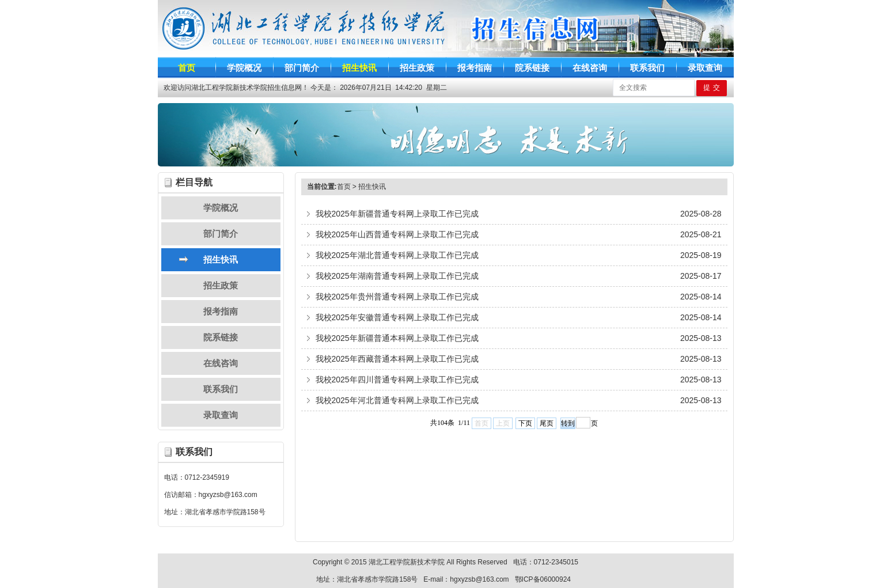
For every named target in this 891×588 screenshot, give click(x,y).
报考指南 (221, 311)
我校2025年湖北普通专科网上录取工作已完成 (397, 255)
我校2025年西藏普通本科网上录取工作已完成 (397, 359)
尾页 (547, 423)
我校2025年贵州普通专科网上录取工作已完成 (397, 297)
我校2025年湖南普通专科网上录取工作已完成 (397, 276)
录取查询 (221, 415)
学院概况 (221, 208)
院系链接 (221, 337)
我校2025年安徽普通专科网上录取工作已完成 (397, 317)
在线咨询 (221, 363)
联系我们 (221, 389)
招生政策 (221, 285)
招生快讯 (221, 259)
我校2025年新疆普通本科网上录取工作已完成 (397, 338)
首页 (344, 187)
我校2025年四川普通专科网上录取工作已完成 (397, 380)
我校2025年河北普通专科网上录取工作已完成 (397, 400)
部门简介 (221, 234)
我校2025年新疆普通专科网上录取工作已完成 (397, 214)
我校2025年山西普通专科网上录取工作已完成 (397, 234)
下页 (525, 423)
